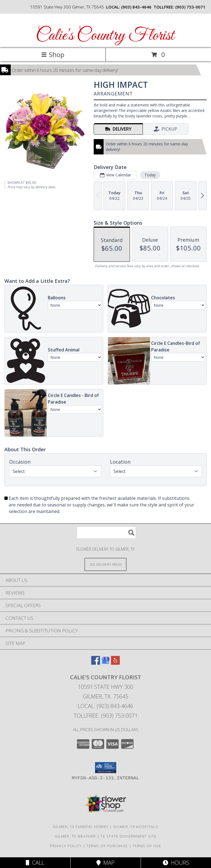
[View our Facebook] (96, 663)
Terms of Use (147, 846)
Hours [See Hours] (176, 863)
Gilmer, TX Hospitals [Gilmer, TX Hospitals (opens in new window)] (136, 827)
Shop (53, 54)
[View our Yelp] (115, 663)
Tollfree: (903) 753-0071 (106, 716)
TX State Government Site (128, 836)
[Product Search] (106, 533)
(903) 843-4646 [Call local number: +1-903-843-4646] (136, 7)
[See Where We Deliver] (105, 564)
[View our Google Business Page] (105, 663)
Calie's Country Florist (105, 36)
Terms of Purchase (107, 846)
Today (150, 175)
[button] (106, 768)
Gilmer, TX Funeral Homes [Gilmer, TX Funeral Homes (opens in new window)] (81, 827)
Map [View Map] (105, 863)
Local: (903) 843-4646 (105, 706)
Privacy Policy (66, 846)
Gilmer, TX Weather (75, 836)
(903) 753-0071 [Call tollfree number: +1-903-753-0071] (190, 7)
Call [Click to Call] (35, 863)
